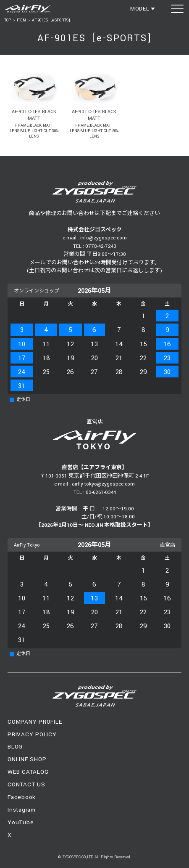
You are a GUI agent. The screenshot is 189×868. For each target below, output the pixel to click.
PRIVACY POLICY (32, 734)
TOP (8, 20)
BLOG (15, 747)
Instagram (22, 810)
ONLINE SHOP (27, 759)
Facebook (22, 797)
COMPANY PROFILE (35, 722)
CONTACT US (26, 784)
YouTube (21, 822)
